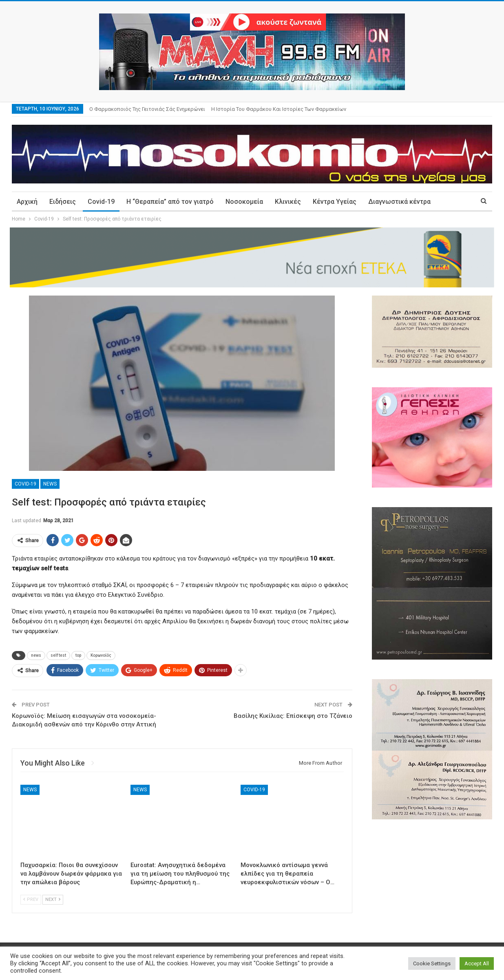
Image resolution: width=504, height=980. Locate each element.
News (50, 484)
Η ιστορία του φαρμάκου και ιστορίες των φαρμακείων (279, 109)
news (36, 655)
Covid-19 (101, 202)
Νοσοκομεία (244, 202)
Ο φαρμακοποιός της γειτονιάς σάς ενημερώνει (147, 109)
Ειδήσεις (63, 202)
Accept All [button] (477, 963)
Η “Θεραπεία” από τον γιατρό (170, 202)
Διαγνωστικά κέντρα (399, 202)
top (78, 655)
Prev (31, 899)
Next (53, 899)
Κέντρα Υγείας (335, 202)
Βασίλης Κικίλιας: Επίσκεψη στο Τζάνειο (293, 716)
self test (58, 655)
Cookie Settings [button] (432, 963)
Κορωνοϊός (101, 655)
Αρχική (27, 202)
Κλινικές (288, 202)
